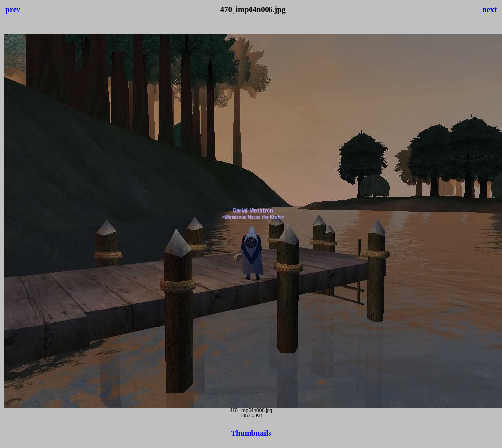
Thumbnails (251, 433)
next (490, 9)
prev (13, 9)
